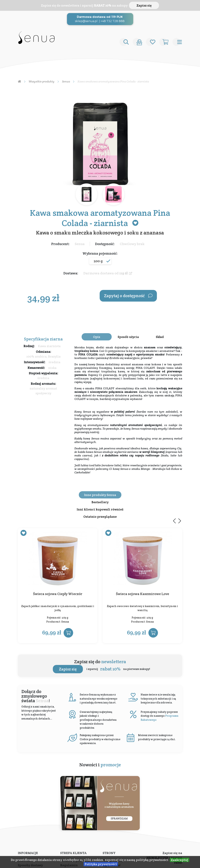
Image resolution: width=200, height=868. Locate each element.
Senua (80, 244)
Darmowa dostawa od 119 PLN (100, 17)
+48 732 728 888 (113, 21)
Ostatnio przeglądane (100, 517)
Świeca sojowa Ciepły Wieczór (58, 594)
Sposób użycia (128, 337)
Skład (160, 337)
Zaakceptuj (180, 860)
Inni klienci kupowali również (100, 509)
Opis (97, 337)
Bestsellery (100, 502)
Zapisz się (144, 5)
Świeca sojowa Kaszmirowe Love (142, 594)
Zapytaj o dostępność (128, 296)
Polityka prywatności (101, 864)
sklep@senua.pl (86, 21)
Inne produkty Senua (100, 495)
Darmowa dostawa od (108, 273)
